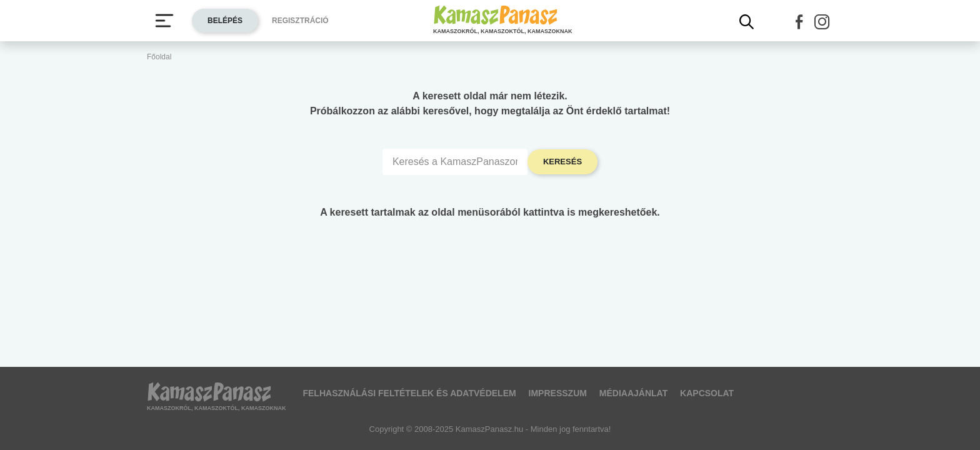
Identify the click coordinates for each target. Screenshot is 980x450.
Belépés (225, 21)
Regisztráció (300, 21)
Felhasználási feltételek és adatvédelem (409, 393)
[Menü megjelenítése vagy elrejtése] (164, 21)
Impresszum (558, 393)
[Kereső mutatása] (747, 22)
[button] (799, 22)
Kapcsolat (707, 393)
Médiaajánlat (633, 393)
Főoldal (159, 57)
